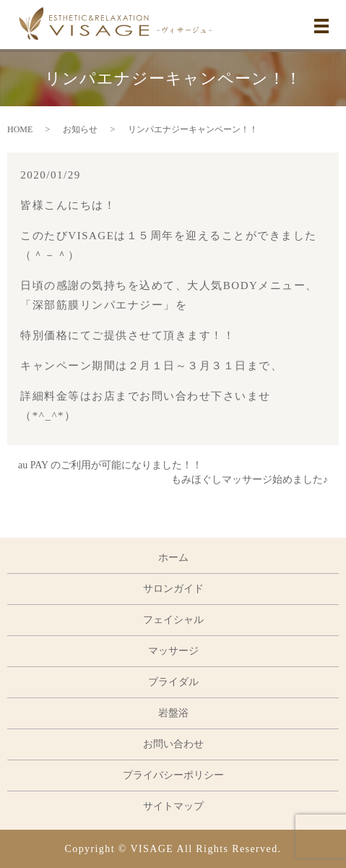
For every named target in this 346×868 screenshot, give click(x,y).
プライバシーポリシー (173, 775)
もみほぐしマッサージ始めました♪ (250, 480)
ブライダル (173, 682)
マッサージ (173, 651)
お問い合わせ (173, 744)
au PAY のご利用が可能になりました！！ (110, 465)
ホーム (173, 558)
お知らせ (80, 129)
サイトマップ (173, 806)
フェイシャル (173, 620)
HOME (20, 129)
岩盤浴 (173, 713)
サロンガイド (173, 589)
